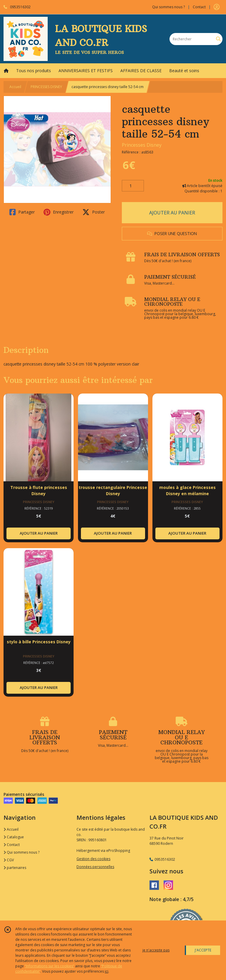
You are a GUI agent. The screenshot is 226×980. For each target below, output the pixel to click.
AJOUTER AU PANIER (172, 213)
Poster (94, 212)
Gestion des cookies (93, 859)
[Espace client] (217, 7)
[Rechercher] (218, 39)
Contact (199, 7)
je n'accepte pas (156, 950)
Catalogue (14, 837)
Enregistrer (59, 212)
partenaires (15, 868)
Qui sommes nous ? (21, 852)
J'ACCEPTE (203, 950)
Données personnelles (95, 867)
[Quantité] (133, 186)
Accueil (15, 87)
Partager (22, 212)
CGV (9, 860)
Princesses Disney (142, 145)
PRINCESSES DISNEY (46, 87)
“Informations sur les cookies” (49, 966)
